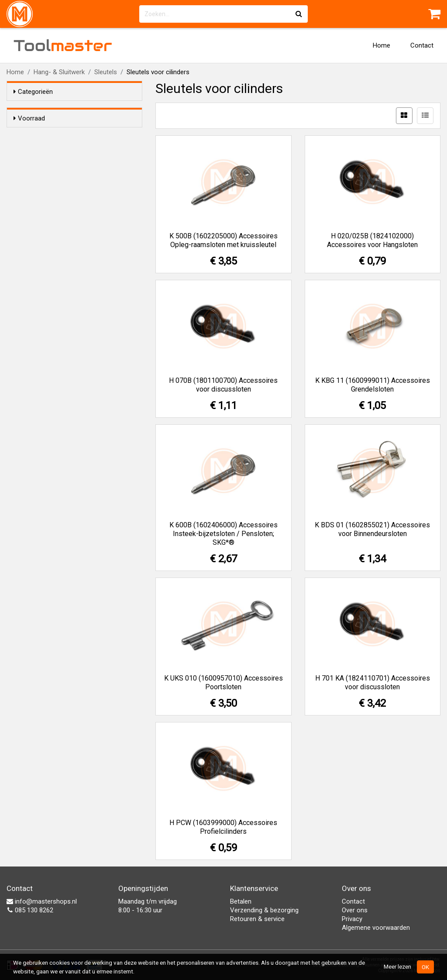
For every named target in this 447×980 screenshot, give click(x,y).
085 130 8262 (30, 910)
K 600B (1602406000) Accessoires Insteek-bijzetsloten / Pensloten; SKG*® (223, 534)
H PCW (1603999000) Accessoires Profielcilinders (223, 827)
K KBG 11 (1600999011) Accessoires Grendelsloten (373, 385)
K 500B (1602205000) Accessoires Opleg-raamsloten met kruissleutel (223, 240)
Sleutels (106, 72)
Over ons (355, 910)
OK (425, 967)
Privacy (352, 919)
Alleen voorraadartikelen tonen (70, 135)
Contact (422, 45)
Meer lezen (397, 966)
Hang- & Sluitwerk (59, 72)
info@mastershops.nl (42, 901)
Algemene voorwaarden (376, 928)
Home (382, 45)
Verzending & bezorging (264, 910)
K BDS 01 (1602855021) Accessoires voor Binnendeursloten (372, 529)
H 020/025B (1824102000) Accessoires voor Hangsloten (372, 240)
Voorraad (29, 118)
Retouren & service (257, 919)
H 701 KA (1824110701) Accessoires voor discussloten (373, 683)
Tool (63, 45)
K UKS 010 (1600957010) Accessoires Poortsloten (223, 683)
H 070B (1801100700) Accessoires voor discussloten (223, 385)
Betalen (241, 901)
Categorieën (33, 92)
